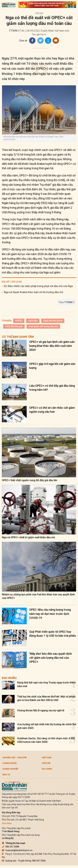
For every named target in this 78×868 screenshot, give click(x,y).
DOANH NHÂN (10, 763)
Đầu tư (6, 775)
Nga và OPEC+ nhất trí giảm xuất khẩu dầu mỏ (28, 537)
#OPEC (19, 321)
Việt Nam (47, 758)
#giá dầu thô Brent (53, 321)
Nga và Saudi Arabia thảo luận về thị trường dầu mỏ (33, 292)
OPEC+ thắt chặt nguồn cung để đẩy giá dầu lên (30, 480)
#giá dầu (33, 321)
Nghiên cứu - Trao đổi (15, 758)
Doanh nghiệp (10, 769)
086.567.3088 (10, 847)
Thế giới (39, 13)
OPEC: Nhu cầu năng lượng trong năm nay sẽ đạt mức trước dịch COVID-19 (50, 614)
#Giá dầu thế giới (14, 326)
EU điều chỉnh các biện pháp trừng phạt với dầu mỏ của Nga (38, 286)
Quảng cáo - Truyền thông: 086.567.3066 (24, 861)
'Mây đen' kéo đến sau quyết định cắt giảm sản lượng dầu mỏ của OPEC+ (51, 658)
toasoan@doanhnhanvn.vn (17, 850)
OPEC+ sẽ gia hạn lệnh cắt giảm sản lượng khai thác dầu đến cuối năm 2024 (52, 346)
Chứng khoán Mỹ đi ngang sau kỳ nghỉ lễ (41, 710)
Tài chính (47, 769)
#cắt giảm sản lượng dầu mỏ (43, 326)
